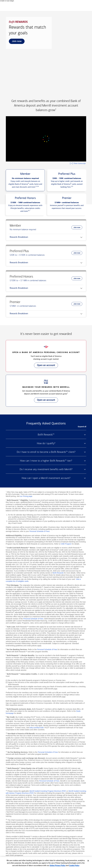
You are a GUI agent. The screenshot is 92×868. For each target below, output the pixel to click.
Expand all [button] (82, 427)
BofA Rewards (58, 573)
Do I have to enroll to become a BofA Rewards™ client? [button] (46, 452)
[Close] (88, 861)
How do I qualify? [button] (46, 443)
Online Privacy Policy (58, 865)
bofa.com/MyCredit (36, 728)
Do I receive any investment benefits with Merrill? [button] (46, 469)
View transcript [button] (78, 163)
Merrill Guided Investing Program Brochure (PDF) (48, 791)
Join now (15, 42)
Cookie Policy (74, 865)
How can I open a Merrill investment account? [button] (46, 478)
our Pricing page (26, 496)
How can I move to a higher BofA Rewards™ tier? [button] (46, 461)
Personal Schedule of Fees (40, 531)
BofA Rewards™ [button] (46, 435)
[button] (25, 180)
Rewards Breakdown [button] (18, 238)
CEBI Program (66, 544)
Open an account (45, 366)
